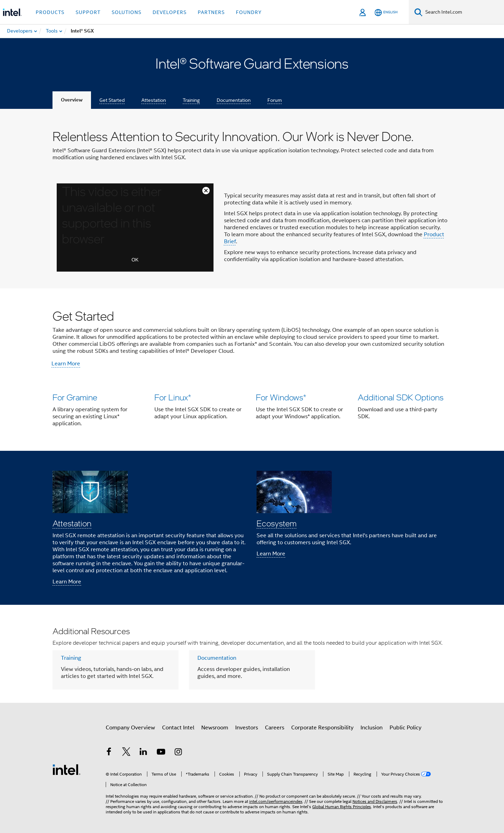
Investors (247, 728)
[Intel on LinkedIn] (143, 753)
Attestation (154, 100)
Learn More (66, 364)
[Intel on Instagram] (178, 753)
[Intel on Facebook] (109, 753)
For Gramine (75, 397)
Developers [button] (170, 12)
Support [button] (88, 12)
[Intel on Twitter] (126, 753)
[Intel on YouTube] (161, 753)
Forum (275, 100)
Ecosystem (276, 523)
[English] (386, 12)
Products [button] (50, 12)
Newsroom (215, 728)
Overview (72, 100)
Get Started (112, 100)
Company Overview (130, 728)
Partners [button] (211, 12)
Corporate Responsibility (322, 728)
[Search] (418, 12)
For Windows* (281, 397)
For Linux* (173, 397)
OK (135, 260)
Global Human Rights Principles (342, 807)
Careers (275, 728)
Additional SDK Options (401, 397)
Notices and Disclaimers (375, 801)
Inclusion (372, 728)
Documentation (234, 100)
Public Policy (405, 728)
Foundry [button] (249, 12)
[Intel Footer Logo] (66, 769)
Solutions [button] (127, 12)
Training (191, 100)
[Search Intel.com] (463, 12)
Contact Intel (178, 728)
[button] (252, 412)
